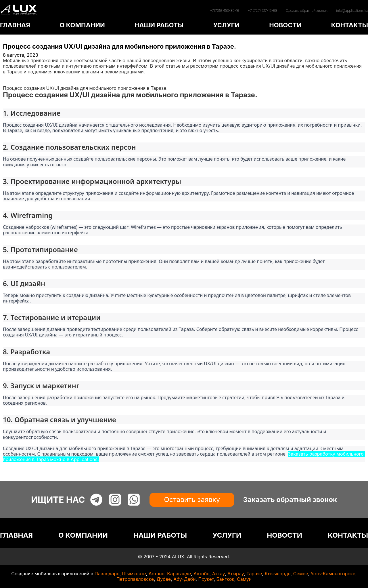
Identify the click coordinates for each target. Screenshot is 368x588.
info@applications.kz (352, 11)
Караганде (179, 574)
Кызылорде (278, 574)
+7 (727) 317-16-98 (262, 11)
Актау (218, 574)
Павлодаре (107, 574)
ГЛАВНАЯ (15, 25)
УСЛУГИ (226, 25)
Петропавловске (135, 579)
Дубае (164, 579)
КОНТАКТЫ (350, 25)
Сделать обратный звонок (307, 11)
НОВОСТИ (285, 25)
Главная (12, 77)
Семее (301, 574)
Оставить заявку (192, 499)
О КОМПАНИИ (82, 25)
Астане (157, 574)
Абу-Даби (184, 579)
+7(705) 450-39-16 (224, 11)
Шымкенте (134, 574)
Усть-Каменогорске (333, 574)
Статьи (11, 83)
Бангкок (225, 579)
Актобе (201, 574)
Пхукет (206, 579)
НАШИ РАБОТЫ (159, 25)
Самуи (244, 579)
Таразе (254, 574)
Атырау (236, 574)
